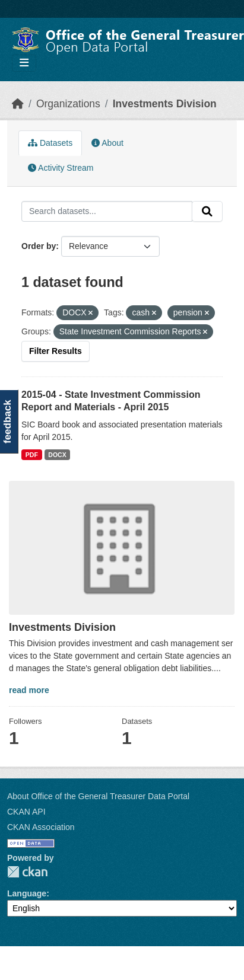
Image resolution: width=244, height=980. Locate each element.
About (107, 143)
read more (29, 690)
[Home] (18, 104)
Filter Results (56, 351)
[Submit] (207, 212)
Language (27, 893)
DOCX (57, 455)
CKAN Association (41, 827)
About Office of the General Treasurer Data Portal (98, 796)
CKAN (27, 872)
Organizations (68, 104)
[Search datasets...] (107, 212)
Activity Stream (61, 168)
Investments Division (165, 104)
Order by (39, 246)
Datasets (50, 143)
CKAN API (26, 812)
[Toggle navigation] (24, 63)
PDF (32, 455)
